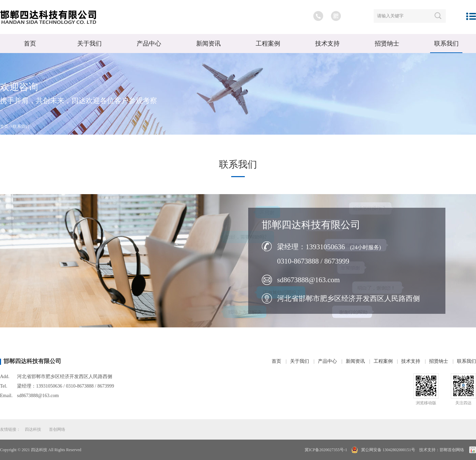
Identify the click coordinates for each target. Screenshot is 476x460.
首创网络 (57, 429)
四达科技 (33, 429)
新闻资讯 (208, 44)
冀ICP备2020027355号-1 (326, 450)
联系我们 (446, 44)
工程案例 (268, 44)
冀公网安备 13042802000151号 (388, 450)
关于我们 (89, 44)
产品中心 (149, 44)
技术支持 (327, 44)
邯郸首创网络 (452, 450)
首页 (30, 44)
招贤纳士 (387, 44)
